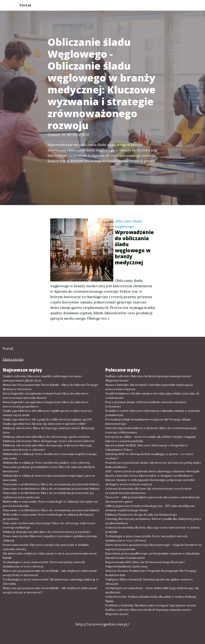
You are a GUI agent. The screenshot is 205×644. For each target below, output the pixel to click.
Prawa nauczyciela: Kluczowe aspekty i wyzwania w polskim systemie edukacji (50, 538)
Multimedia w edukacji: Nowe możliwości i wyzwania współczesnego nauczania (50, 456)
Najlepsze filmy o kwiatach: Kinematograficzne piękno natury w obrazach (149, 581)
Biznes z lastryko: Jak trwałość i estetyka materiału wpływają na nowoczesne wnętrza (149, 387)
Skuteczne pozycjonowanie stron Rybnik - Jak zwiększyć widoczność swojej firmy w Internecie (50, 573)
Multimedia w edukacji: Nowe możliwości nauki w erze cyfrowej (46, 463)
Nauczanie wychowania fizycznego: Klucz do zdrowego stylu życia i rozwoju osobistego (49, 525)
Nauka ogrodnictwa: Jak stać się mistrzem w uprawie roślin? (44, 424)
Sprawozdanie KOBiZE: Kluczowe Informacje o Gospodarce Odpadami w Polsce (146, 447)
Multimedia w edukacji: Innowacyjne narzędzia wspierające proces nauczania (49, 478)
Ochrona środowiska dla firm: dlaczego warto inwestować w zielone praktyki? (152, 530)
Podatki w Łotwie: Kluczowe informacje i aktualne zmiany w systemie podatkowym (153, 413)
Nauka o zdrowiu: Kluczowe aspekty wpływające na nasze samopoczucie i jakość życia (42, 378)
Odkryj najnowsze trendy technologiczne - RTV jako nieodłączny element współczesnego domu (150, 508)
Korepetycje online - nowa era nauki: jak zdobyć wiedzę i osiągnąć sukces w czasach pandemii (151, 439)
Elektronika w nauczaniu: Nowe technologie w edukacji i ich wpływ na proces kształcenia (50, 504)
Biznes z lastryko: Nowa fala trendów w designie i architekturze (149, 476)
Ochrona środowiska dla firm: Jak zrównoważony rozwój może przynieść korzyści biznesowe (149, 491)
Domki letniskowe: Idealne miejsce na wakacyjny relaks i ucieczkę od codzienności (152, 396)
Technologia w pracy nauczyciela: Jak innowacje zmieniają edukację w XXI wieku (51, 581)
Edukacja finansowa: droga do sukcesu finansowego (141, 514)
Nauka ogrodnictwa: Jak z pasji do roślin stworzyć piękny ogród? (47, 419)
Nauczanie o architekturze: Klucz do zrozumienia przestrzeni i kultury (51, 484)
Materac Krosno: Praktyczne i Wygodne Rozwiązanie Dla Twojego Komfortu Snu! (151, 573)
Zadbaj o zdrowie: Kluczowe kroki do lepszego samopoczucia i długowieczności (148, 378)
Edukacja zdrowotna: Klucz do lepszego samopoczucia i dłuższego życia (49, 430)
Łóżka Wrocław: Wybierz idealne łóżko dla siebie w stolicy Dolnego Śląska (151, 599)
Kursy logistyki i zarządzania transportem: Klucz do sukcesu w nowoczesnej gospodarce (46, 404)
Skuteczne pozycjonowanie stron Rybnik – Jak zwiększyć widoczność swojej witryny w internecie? (50, 590)
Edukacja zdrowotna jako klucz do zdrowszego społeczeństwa (46, 437)
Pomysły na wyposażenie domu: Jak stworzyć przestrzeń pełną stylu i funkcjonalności (153, 465)
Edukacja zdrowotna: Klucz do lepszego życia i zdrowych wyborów (49, 441)
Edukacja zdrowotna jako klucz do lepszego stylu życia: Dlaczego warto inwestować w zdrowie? (47, 447)
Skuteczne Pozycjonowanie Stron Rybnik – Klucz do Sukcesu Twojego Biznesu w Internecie (50, 387)
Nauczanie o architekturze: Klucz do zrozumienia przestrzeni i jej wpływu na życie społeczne (48, 495)
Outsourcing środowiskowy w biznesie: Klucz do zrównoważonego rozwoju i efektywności (151, 430)
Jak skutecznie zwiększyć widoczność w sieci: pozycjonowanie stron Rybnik (50, 556)
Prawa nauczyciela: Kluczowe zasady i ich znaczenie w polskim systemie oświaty (46, 547)
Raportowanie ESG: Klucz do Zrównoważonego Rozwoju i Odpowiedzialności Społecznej (145, 564)
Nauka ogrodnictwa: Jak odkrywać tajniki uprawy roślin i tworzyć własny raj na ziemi (47, 413)
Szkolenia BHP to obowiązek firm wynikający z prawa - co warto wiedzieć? (149, 456)
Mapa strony (13, 359)
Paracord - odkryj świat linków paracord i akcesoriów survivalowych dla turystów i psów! (152, 499)
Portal (28, 6)
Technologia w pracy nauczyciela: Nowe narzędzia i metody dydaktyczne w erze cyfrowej (44, 564)
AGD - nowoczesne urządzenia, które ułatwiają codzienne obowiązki (152, 471)
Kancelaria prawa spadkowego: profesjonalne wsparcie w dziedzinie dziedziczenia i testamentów (152, 556)
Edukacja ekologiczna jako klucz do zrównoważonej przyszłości (47, 532)
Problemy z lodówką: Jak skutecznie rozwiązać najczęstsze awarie (151, 605)
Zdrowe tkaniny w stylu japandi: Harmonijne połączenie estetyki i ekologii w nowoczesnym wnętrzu (150, 482)
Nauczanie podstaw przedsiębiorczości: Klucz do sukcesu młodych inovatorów (49, 469)
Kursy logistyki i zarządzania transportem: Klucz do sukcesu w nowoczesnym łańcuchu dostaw (46, 396)
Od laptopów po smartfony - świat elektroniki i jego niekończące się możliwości (152, 590)
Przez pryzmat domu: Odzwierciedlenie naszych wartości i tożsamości (146, 404)
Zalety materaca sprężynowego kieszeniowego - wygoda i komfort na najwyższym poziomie (153, 547)
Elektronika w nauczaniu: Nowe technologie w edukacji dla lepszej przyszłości (48, 517)
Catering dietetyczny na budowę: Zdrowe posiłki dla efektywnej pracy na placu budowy (153, 521)
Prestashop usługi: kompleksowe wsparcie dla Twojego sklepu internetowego (148, 421)
